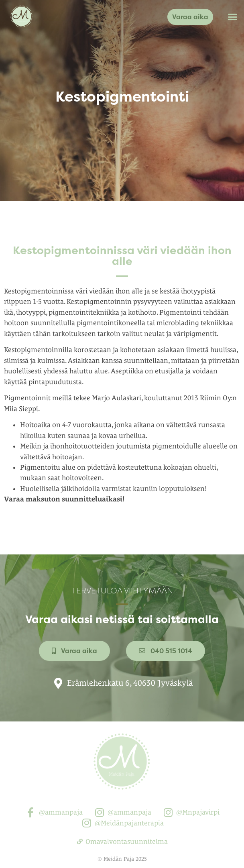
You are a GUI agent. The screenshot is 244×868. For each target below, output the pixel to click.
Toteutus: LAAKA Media (122, 863)
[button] (233, 17)
